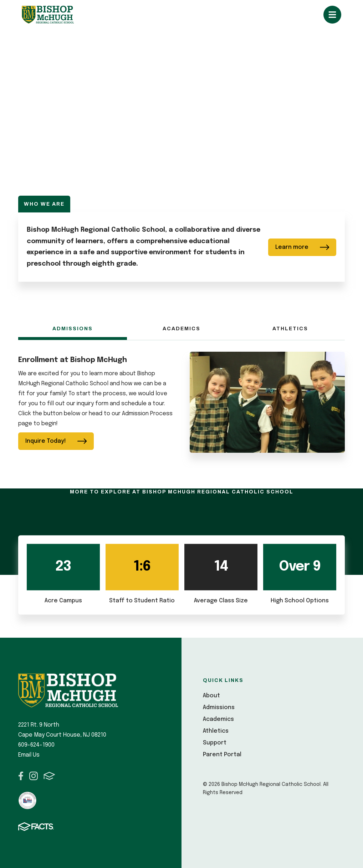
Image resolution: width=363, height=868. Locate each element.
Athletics (290, 329)
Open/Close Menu (332, 15)
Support (215, 743)
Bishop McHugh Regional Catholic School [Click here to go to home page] (48, 15)
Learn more (302, 247)
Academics (181, 329)
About (211, 696)
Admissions (73, 329)
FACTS (49, 776)
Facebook (21, 776)
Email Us (29, 755)
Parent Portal (222, 755)
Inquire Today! (56, 441)
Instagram (34, 776)
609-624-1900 (36, 745)
